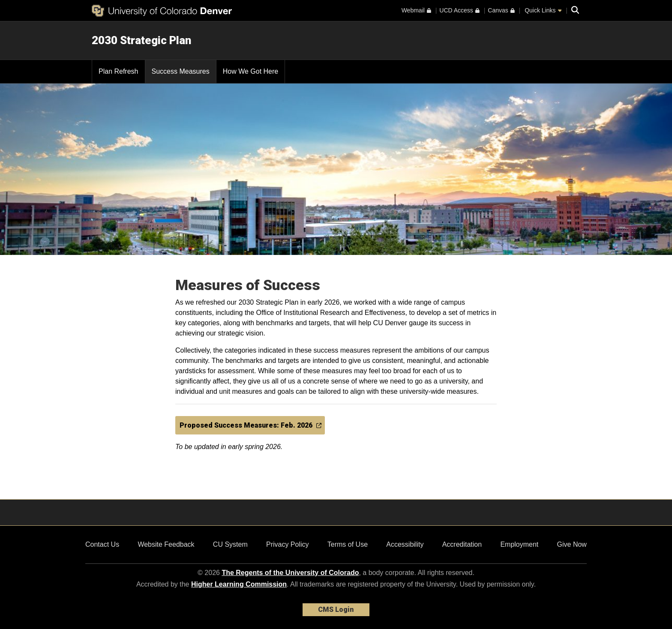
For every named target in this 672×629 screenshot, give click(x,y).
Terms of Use (348, 544)
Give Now (572, 544)
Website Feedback (166, 544)
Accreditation (462, 544)
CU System (230, 544)
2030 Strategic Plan (141, 40)
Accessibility (405, 544)
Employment (519, 544)
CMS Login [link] (336, 610)
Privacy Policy (288, 544)
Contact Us (102, 544)
